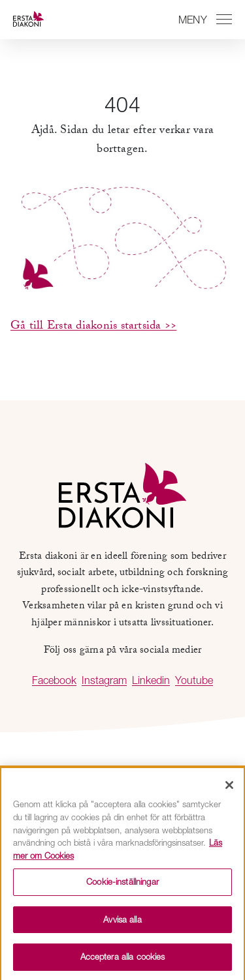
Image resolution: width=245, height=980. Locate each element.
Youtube (194, 680)
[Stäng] (229, 789)
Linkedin (151, 680)
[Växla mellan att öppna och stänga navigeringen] (203, 20)
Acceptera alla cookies (123, 960)
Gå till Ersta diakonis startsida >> (93, 327)
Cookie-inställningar (122, 885)
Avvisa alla (122, 923)
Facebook (54, 680)
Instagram (104, 680)
